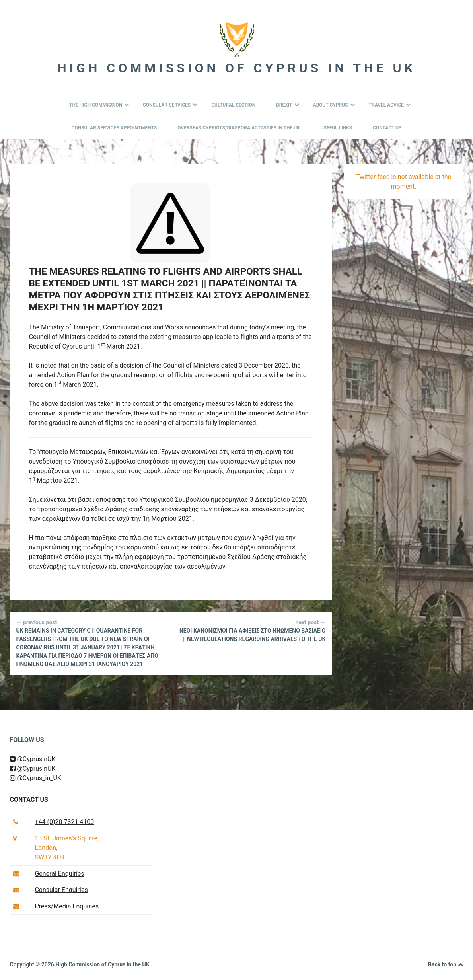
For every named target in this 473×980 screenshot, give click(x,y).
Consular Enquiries (61, 890)
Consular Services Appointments (114, 128)
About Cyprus (334, 105)
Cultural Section (233, 105)
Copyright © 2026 (33, 964)
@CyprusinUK (33, 759)
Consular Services (170, 105)
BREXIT (288, 105)
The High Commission (99, 105)
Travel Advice (390, 105)
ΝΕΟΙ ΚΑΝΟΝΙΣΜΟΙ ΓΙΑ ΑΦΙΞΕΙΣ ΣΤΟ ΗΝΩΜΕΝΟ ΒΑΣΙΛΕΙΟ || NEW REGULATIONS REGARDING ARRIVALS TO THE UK (252, 630)
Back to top (446, 965)
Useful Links (337, 128)
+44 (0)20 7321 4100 (64, 822)
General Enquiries (59, 874)
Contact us (29, 800)
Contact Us (387, 128)
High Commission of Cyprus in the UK (236, 68)
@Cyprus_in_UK (36, 778)
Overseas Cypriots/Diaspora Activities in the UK (239, 128)
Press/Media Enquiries (67, 906)
